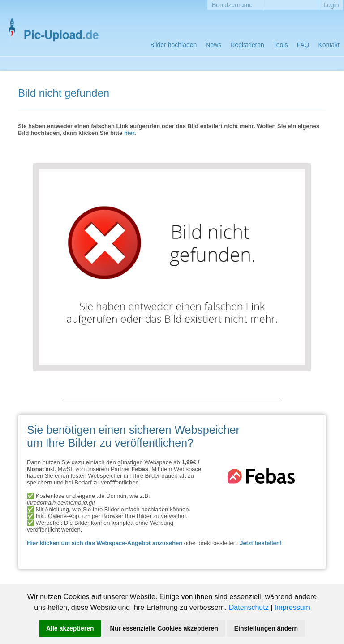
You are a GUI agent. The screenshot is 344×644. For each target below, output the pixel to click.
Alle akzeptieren (70, 628)
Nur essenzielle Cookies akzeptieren (164, 628)
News (213, 45)
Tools (281, 45)
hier (129, 133)
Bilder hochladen (173, 45)
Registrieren (247, 45)
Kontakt (329, 45)
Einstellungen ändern (266, 628)
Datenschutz (249, 607)
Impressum (292, 607)
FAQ (303, 45)
